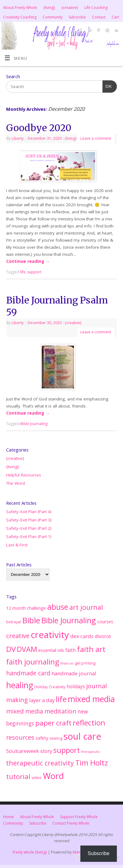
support (34, 272)
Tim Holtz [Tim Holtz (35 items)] (92, 763)
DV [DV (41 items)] (11, 649)
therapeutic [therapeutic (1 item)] (91, 752)
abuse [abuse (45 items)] (58, 607)
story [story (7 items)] (46, 751)
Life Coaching (96, 8)
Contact (99, 17)
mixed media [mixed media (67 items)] (91, 699)
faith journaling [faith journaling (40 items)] (33, 662)
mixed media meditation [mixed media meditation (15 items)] (41, 711)
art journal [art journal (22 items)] (86, 607)
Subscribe (77, 17)
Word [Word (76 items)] (53, 776)
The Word (15, 483)
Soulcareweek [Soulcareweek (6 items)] (23, 751)
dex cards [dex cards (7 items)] (82, 636)
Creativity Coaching (20, 17)
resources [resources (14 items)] (20, 737)
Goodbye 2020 (39, 128)
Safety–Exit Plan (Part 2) (29, 528)
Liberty (18, 138)
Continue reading (28, 261)
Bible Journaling (34, 424)
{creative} (70, 8)
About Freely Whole (20, 8)
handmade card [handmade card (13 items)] (28, 673)
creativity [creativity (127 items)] (50, 635)
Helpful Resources (24, 475)
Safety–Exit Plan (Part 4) (29, 512)
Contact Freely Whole (71, 823)
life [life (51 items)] (61, 699)
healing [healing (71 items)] (20, 685)
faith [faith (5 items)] (71, 650)
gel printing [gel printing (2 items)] (85, 663)
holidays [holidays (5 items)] (76, 686)
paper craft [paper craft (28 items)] (53, 723)
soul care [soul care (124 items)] (82, 736)
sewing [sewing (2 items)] (56, 738)
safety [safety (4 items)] (42, 738)
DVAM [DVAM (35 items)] (27, 649)
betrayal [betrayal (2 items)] (13, 622)
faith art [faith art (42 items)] (91, 649)
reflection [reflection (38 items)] (89, 723)
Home (8, 817)
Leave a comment (96, 138)
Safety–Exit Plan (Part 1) (29, 536)
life (23, 272)
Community (53, 17)
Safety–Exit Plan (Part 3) (29, 520)
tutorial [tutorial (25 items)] (18, 776)
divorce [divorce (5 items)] (103, 636)
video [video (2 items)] (37, 778)
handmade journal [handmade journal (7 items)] (74, 673)
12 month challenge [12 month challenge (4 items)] (26, 608)
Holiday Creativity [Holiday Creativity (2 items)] (50, 687)
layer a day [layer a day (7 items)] (42, 700)
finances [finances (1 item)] (67, 663)
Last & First (17, 545)
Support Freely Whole (79, 817)
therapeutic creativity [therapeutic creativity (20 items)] (40, 763)
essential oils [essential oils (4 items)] (51, 650)
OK (107, 86)
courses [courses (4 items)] (105, 621)
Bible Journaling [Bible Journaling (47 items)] (69, 620)
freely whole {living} (30, 852)
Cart (115, 17)
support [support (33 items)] (67, 750)
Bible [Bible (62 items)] (31, 620)
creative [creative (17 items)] (18, 636)
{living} (49, 8)
